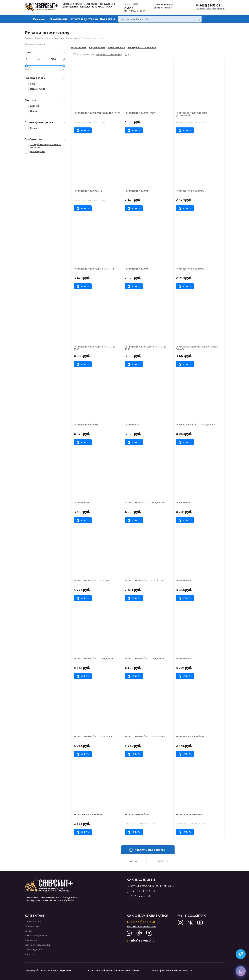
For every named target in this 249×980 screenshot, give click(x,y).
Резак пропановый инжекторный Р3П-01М (97, 113)
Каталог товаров (33, 922)
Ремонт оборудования (36, 936)
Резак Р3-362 (183, 503)
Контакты (108, 19)
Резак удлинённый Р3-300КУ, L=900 (93, 737)
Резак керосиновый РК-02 (190, 815)
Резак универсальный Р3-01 (89, 815)
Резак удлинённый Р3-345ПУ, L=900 (195, 425)
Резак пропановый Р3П (137, 269)
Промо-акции (32, 926)
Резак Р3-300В (184, 581)
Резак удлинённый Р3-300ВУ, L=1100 (145, 659)
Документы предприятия (37, 945)
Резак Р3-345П (133, 425)
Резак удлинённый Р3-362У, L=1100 (144, 581)
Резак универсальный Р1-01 (191, 737)
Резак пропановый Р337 (138, 815)
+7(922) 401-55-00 (135, 11)
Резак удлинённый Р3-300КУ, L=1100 (145, 737)
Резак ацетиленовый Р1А (190, 191)
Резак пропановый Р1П (137, 191)
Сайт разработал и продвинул (48, 971)
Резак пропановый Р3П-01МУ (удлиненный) (192, 114)
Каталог (39, 19)
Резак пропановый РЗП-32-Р (89, 191)
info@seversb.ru (163, 8)
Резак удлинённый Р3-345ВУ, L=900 (144, 503)
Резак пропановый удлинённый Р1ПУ (94, 269)
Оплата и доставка (84, 19)
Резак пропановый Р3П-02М (140, 113)
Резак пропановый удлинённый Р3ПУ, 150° (94, 348)
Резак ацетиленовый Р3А (190, 269)
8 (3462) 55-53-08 (208, 5)
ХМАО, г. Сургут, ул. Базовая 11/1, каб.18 (150, 886)
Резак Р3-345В (82, 503)
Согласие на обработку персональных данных (114, 971)
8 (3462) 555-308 (141, 922)
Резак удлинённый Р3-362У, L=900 (93, 581)
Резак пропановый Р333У (87, 425)
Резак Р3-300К (184, 659)
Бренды (29, 931)
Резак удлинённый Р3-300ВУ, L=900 (93, 659)
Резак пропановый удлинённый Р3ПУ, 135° (145, 348)
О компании (58, 19)
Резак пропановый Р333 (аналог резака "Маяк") (197, 348)
